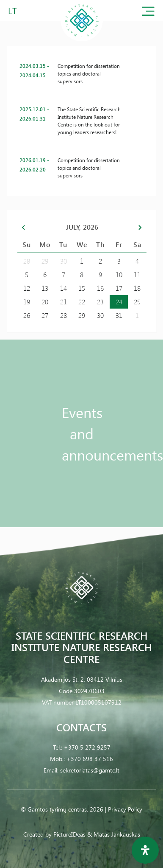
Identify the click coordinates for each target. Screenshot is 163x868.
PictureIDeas (69, 834)
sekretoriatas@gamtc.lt (90, 770)
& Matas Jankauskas (114, 834)
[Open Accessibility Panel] (145, 850)
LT (12, 10)
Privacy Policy (125, 809)
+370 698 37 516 (90, 759)
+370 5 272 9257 (87, 747)
